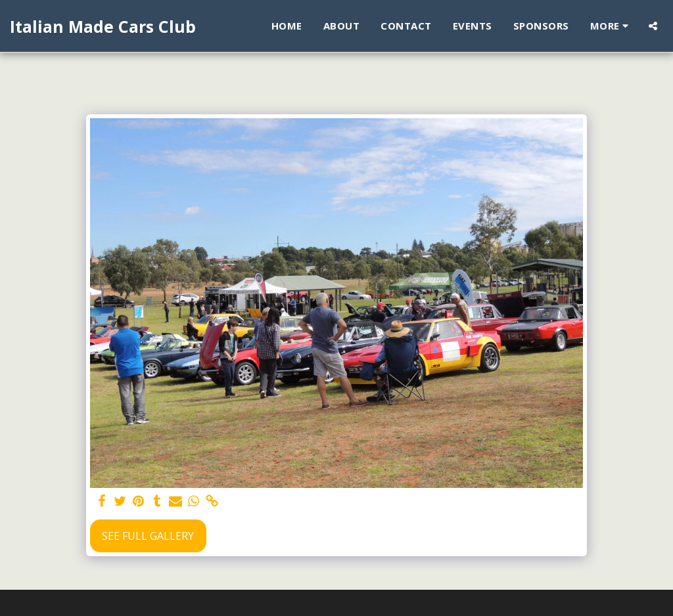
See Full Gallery (148, 536)
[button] (653, 26)
